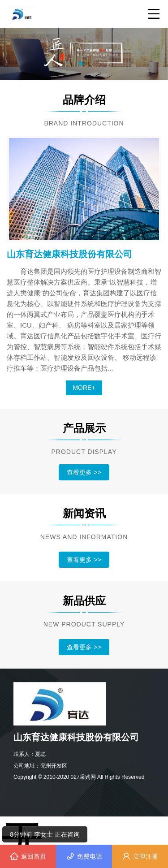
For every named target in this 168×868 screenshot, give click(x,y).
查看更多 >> (84, 472)
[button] (81, 64)
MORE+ (84, 388)
